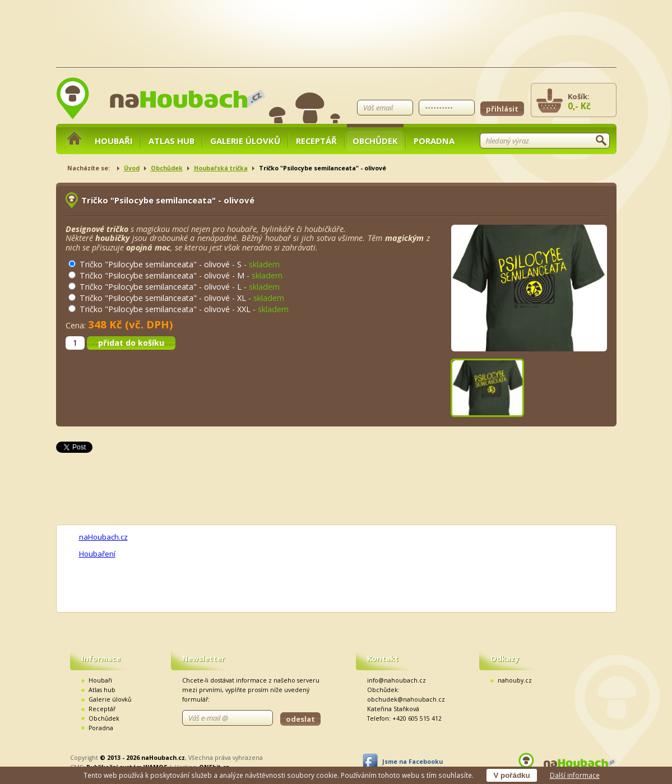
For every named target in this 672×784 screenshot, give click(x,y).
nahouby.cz (515, 680)
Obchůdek (375, 141)
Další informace (575, 775)
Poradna (434, 141)
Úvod (132, 168)
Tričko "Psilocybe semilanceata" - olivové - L (161, 287)
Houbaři (114, 141)
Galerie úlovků (245, 141)
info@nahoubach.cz (397, 680)
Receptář (316, 141)
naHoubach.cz (103, 537)
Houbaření (97, 554)
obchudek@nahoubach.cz (406, 699)
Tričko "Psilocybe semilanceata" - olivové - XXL (165, 309)
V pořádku (511, 775)
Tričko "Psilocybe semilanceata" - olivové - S (161, 264)
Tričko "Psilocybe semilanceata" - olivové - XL (163, 298)
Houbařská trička (221, 168)
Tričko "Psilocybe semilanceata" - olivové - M (162, 275)
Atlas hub (172, 141)
